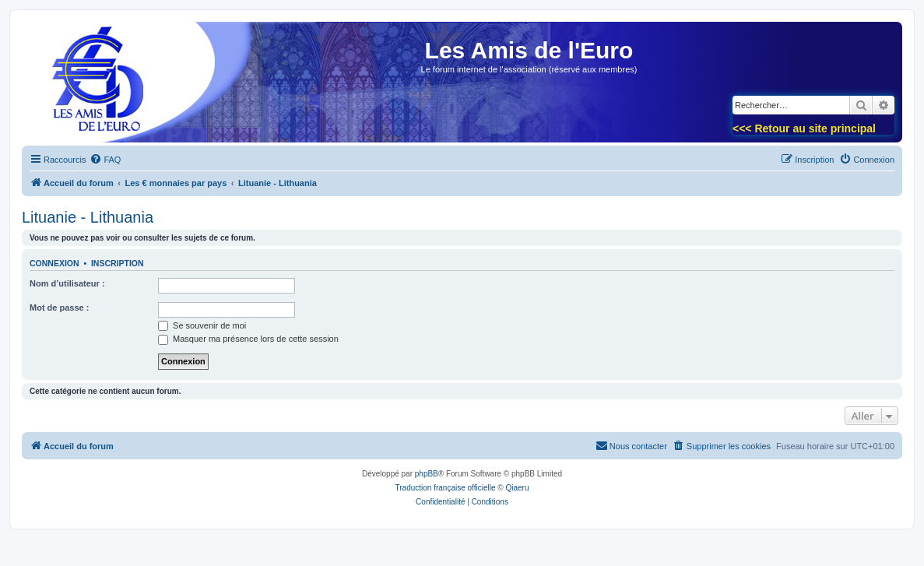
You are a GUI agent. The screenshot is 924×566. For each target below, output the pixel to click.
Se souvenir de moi (202, 325)
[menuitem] (105, 160)
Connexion (54, 263)
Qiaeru (517, 488)
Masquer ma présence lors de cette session (248, 339)
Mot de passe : (59, 308)
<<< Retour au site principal (804, 128)
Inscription (118, 263)
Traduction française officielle (446, 488)
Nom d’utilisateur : (67, 283)
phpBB (427, 474)
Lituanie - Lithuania (88, 217)
